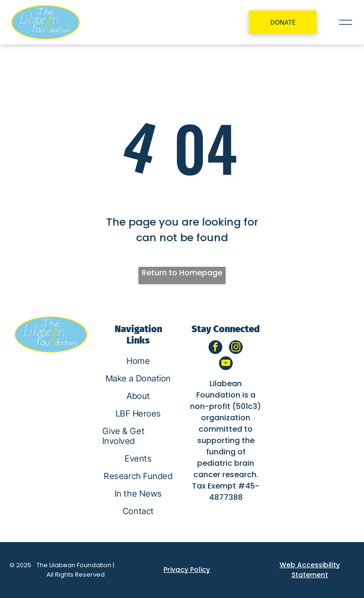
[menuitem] (138, 361)
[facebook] (215, 348)
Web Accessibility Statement (310, 570)
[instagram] (236, 348)
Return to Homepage (182, 273)
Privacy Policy (187, 570)
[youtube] (226, 364)
